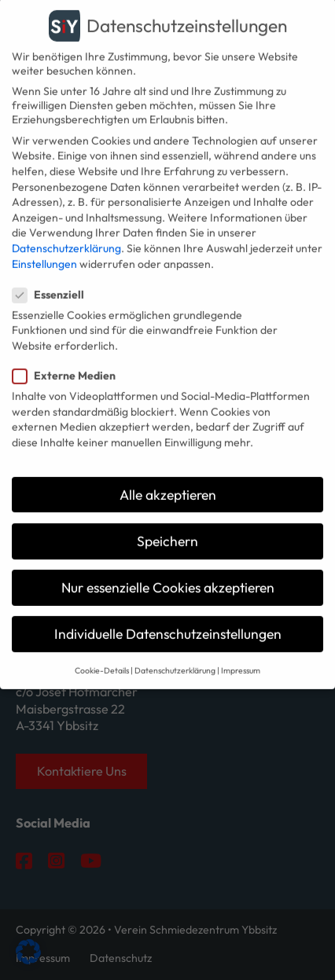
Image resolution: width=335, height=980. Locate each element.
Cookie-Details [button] (102, 655)
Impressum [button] (241, 655)
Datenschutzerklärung (66, 233)
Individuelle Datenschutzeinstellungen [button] (168, 619)
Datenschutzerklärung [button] (175, 655)
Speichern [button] (167, 525)
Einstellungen (44, 248)
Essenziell (53, 279)
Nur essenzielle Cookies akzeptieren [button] (168, 573)
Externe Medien (69, 361)
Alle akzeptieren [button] (168, 479)
